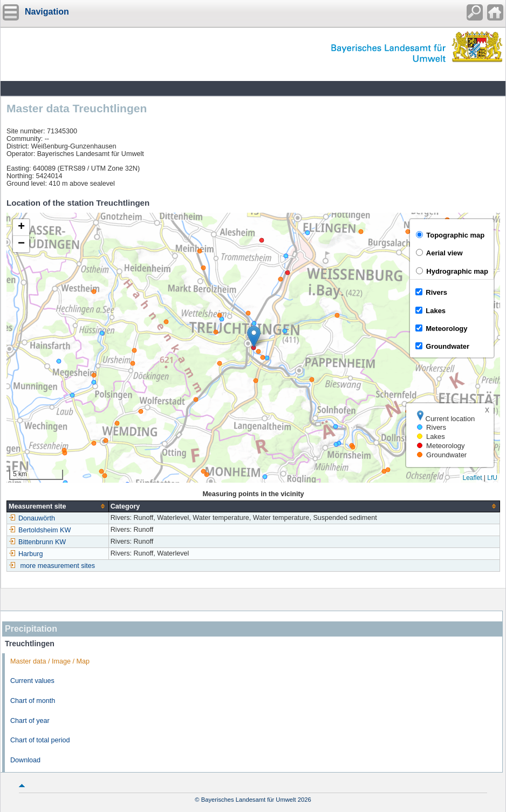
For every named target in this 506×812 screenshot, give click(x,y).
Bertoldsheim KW (40, 530)
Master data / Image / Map (50, 661)
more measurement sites (58, 566)
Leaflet (472, 478)
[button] (254, 337)
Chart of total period (40, 740)
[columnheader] (58, 506)
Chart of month (33, 701)
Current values (32, 681)
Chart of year (30, 721)
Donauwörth (32, 518)
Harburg (26, 554)
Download (25, 760)
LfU (492, 478)
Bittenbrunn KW (37, 542)
